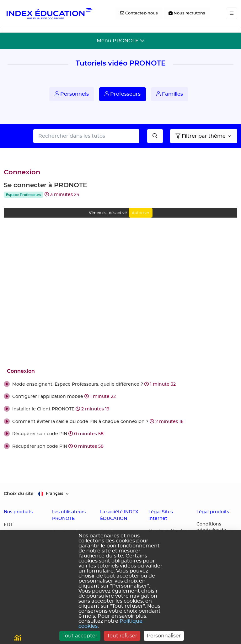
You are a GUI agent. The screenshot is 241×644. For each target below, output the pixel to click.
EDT (8, 525)
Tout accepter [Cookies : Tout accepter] (80, 636)
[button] (120, 385)
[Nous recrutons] (187, 13)
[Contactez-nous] (139, 13)
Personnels (72, 94)
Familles (170, 94)
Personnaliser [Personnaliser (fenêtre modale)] (164, 636)
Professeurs (123, 94)
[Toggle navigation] (232, 13)
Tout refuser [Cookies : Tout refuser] (122, 636)
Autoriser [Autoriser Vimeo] (141, 213)
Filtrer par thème (201, 136)
